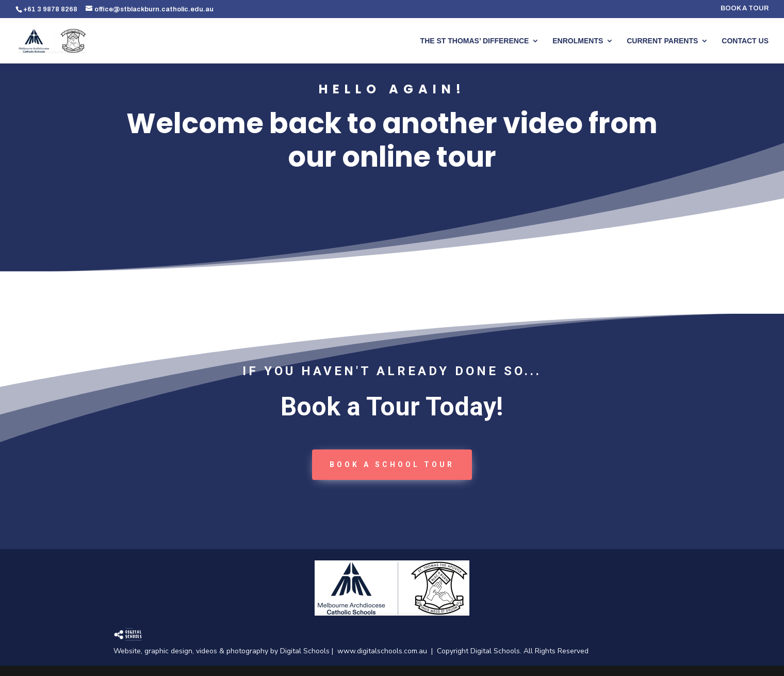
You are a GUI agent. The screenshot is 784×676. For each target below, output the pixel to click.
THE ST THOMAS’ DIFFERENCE (475, 41)
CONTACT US (745, 41)
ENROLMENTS (578, 41)
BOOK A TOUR (745, 9)
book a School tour (392, 464)
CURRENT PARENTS (662, 41)
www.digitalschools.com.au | (387, 651)
